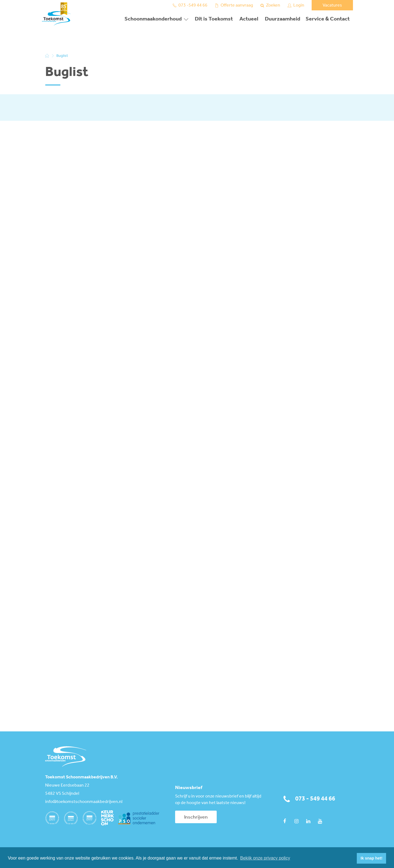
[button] (351, 858)
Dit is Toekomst (214, 19)
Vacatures (332, 5)
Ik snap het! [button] (372, 858)
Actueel (249, 19)
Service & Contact (328, 19)
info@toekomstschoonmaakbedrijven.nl (84, 802)
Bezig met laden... (129, 426)
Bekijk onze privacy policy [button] (265, 858)
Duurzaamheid (283, 19)
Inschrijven (196, 817)
